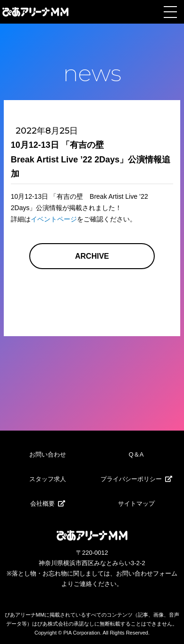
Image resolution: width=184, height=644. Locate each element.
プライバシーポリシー (131, 479)
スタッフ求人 (48, 479)
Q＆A (136, 454)
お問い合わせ (48, 454)
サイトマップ (136, 504)
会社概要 (42, 504)
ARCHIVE (92, 256)
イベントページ (54, 219)
